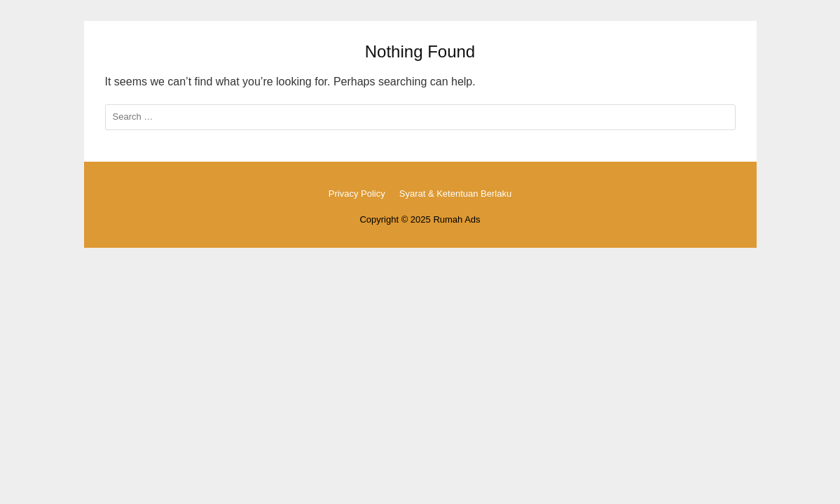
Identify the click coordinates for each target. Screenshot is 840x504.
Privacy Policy (357, 194)
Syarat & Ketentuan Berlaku (455, 194)
